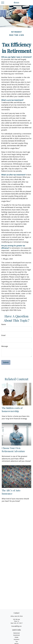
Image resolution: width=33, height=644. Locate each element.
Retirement (17, 633)
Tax (17, 641)
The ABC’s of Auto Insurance (11, 492)
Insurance (16, 639)
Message (5, 346)
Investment (16, 635)
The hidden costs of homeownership (12, 409)
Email (3, 335)
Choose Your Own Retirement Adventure (13, 450)
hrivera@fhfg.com (16, 626)
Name (4, 324)
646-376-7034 (19, 616)
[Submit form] (6, 362)
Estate (16, 637)
